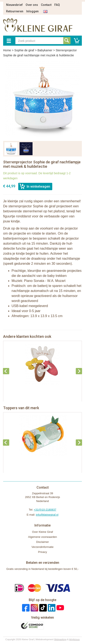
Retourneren (15, 11)
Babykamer (45, 50)
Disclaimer (42, 542)
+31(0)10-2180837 (45, 510)
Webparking (60, 639)
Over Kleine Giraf (43, 532)
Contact (46, 5)
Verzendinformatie (42, 547)
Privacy (42, 552)
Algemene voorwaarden (42, 537)
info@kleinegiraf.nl (47, 515)
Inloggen (32, 11)
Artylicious (74, 639)
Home (7, 50)
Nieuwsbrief (14, 5)
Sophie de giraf (24, 50)
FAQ (57, 5)
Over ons (32, 5)
